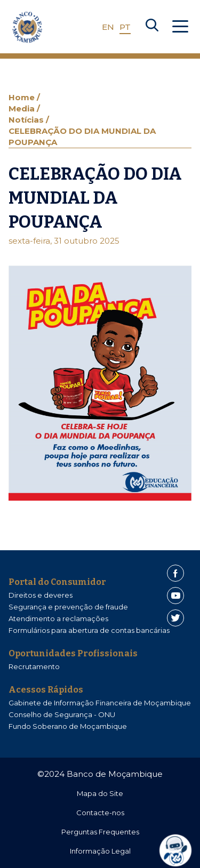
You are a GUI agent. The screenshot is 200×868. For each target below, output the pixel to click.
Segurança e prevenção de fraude (68, 607)
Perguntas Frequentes (100, 832)
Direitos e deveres (41, 595)
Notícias (27, 120)
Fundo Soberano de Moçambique (68, 726)
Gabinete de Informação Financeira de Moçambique (100, 703)
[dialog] (179, 850)
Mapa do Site (100, 793)
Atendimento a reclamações (58, 618)
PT (125, 27)
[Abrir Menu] (180, 27)
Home (23, 97)
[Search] (152, 27)
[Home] (27, 27)
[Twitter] (175, 618)
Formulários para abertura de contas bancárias (89, 630)
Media (23, 108)
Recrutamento (34, 666)
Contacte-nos (100, 813)
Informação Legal (100, 851)
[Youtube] (175, 596)
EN (108, 27)
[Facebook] (175, 573)
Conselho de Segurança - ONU (62, 714)
